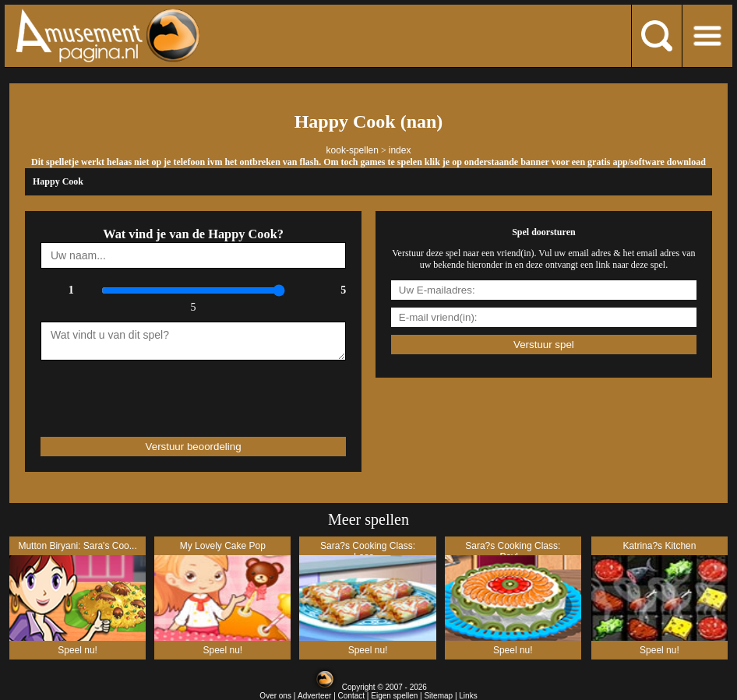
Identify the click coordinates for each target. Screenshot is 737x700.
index (400, 150)
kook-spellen (353, 150)
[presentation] (132, 392)
